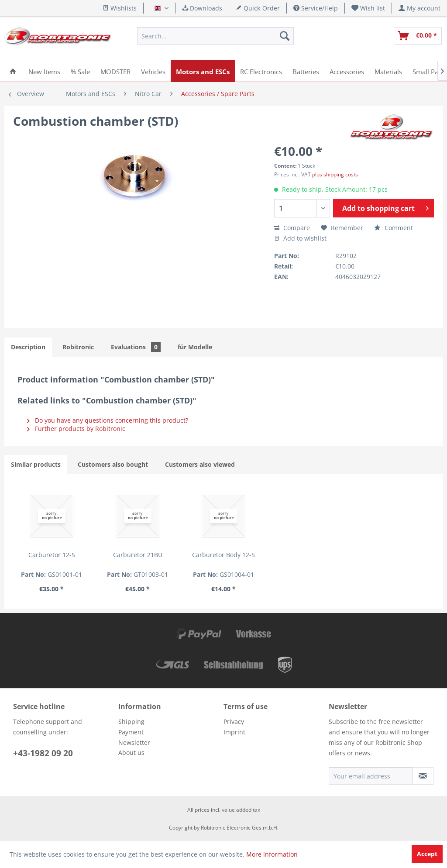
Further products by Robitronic (76, 429)
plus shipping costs (335, 174)
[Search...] (215, 36)
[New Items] (44, 71)
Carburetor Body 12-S (223, 555)
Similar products (36, 464)
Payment (131, 732)
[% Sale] (80, 71)
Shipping (131, 722)
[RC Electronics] (261, 71)
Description (28, 347)
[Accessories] (347, 71)
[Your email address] (371, 776)
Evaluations (136, 347)
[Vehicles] (153, 71)
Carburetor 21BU (138, 555)
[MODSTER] (115, 71)
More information (272, 854)
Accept (427, 854)
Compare (292, 228)
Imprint (234, 732)
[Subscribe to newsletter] (423, 776)
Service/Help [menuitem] (316, 8)
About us (131, 753)
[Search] (285, 36)
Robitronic (78, 347)
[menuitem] (368, 8)
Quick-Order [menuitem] (258, 8)
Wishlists (120, 8)
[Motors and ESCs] (203, 71)
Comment (394, 228)
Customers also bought (113, 464)
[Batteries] (306, 71)
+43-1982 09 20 (43, 753)
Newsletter (134, 742)
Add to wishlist (300, 238)
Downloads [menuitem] (202, 8)
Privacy (234, 722)
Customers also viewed (200, 464)
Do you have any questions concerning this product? (108, 420)
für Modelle (195, 347)
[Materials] (388, 71)
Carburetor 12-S (52, 555)
